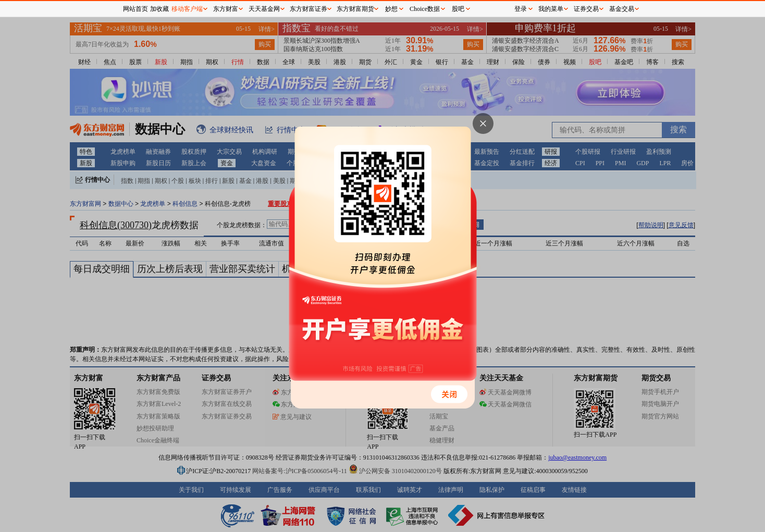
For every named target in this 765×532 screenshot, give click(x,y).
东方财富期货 (355, 9)
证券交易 (586, 9)
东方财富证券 (309, 9)
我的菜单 (551, 9)
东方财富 (226, 9)
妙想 (391, 9)
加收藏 (159, 9)
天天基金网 (264, 9)
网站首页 (135, 9)
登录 (521, 9)
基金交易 (622, 9)
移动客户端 (187, 9)
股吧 (458, 9)
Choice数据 (425, 9)
